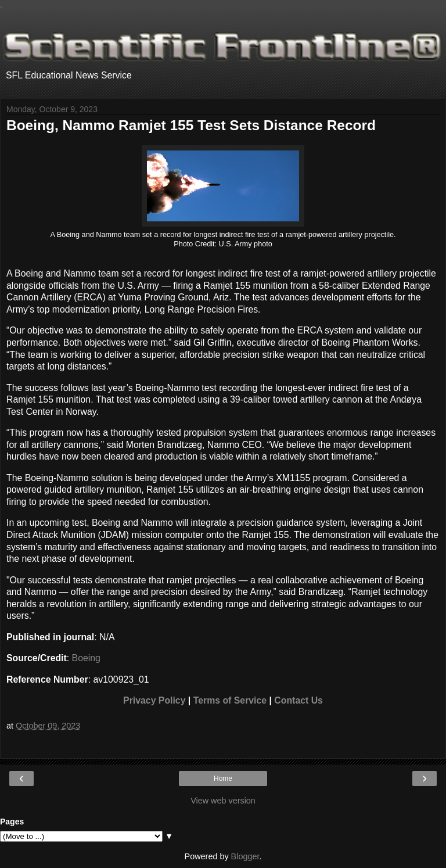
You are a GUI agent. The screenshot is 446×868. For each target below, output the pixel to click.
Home (223, 779)
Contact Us (298, 700)
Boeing (86, 658)
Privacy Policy (154, 700)
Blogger (245, 856)
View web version (223, 801)
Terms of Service (230, 700)
